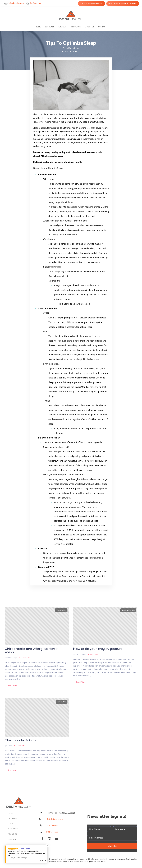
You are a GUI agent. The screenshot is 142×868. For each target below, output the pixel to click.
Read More (12, 685)
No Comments (24, 658)
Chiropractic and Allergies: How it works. (32, 651)
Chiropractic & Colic (21, 740)
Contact (102, 27)
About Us (90, 27)
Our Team (49, 27)
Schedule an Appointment (91, 4)
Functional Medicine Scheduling (123, 4)
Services (62, 27)
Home (38, 27)
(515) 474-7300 (52, 832)
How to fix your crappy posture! (98, 649)
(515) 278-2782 (36, 3)
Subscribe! (112, 846)
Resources (76, 27)
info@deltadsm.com (16, 3)
